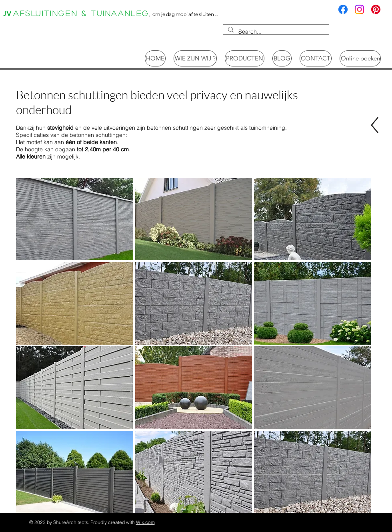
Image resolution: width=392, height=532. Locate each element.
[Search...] (275, 32)
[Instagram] (359, 9)
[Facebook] (343, 9)
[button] (75, 219)
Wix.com (145, 522)
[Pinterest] (376, 9)
